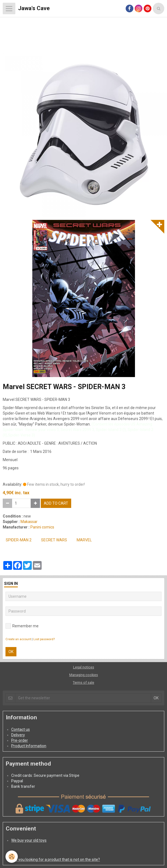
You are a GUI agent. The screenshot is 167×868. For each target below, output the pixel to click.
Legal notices (84, 667)
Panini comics (42, 527)
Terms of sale (83, 682)
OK (11, 652)
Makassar (29, 522)
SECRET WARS (54, 540)
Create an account (18, 639)
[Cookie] (12, 857)
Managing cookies (84, 675)
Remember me (22, 626)
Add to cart (56, 503)
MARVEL (84, 540)
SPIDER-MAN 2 (19, 540)
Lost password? (44, 639)
